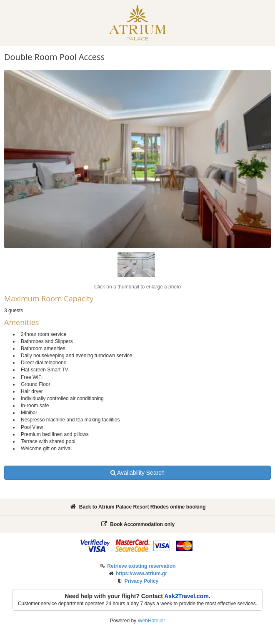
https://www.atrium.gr (141, 574)
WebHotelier (151, 621)
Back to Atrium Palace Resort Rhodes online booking (138, 507)
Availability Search (137, 473)
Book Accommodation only (137, 524)
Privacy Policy (141, 581)
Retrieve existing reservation (141, 566)
